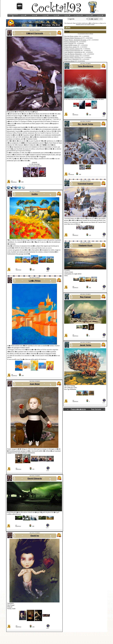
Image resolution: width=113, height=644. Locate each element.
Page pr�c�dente (78, 409)
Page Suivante (96, 409)
